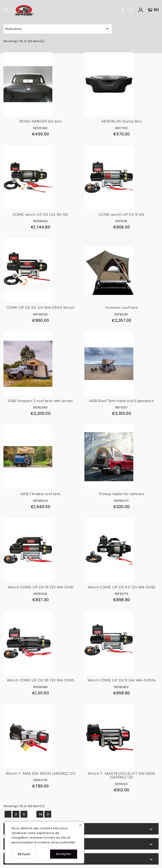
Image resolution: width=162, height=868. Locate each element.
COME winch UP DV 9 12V (121, 214)
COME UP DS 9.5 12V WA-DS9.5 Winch (41, 308)
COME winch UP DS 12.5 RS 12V (40, 214)
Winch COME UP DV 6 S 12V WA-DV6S (122, 587)
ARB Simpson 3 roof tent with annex (40, 401)
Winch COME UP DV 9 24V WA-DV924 (121, 680)
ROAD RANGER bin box (40, 121)
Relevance (58, 29)
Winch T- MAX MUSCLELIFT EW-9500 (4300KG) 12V (121, 775)
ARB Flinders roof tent (40, 494)
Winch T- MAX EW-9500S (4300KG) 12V (40, 773)
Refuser (24, 854)
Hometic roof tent (121, 308)
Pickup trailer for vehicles (121, 494)
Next (48, 814)
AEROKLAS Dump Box (121, 121)
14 (41, 814)
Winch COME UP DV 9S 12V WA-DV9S (40, 680)
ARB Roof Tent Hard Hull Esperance (121, 401)
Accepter (64, 854)
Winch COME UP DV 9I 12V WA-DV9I (40, 587)
